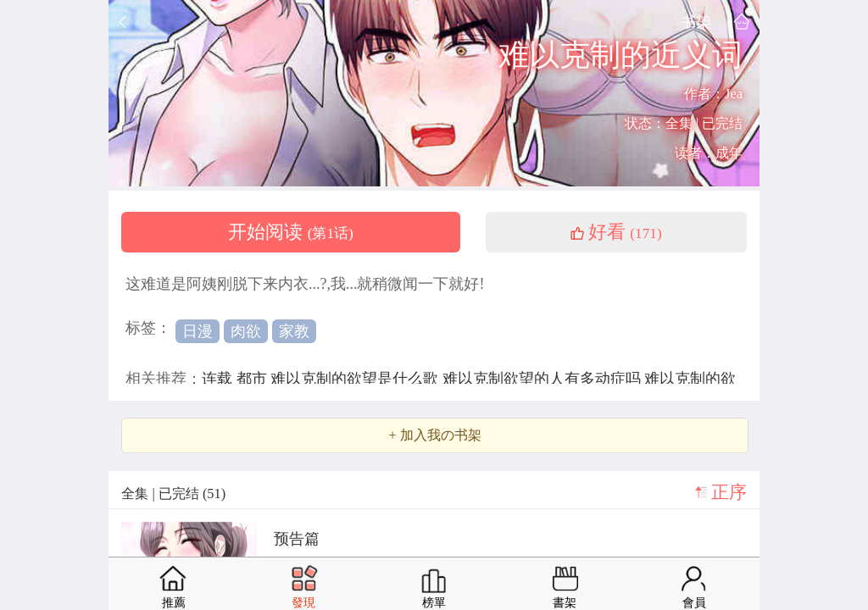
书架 (696, 22)
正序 (729, 492)
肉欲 (246, 331)
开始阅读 (291, 232)
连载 (219, 379)
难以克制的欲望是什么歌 (356, 379)
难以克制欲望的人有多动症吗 (544, 379)
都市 (254, 379)
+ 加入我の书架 (434, 435)
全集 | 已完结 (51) (173, 494)
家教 (294, 331)
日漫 (198, 331)
